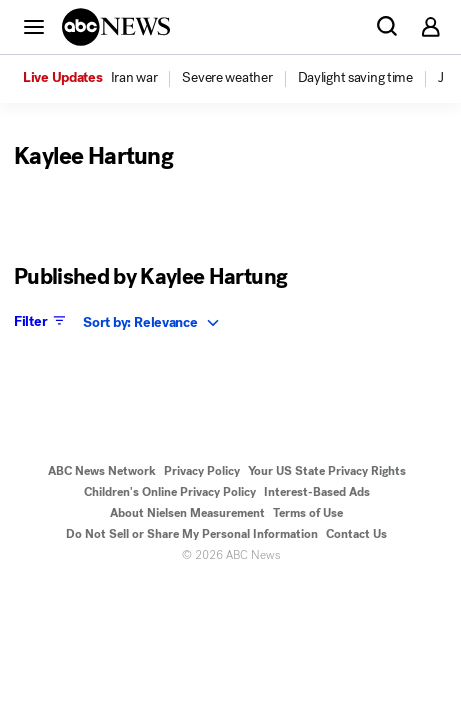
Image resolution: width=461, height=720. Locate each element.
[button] (34, 26)
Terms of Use (308, 513)
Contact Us (356, 534)
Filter (41, 321)
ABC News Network (102, 471)
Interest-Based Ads (317, 492)
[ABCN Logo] (116, 27)
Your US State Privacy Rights (327, 471)
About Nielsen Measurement (187, 513)
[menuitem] (134, 78)
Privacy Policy (202, 471)
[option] (101, 79)
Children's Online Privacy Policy (170, 492)
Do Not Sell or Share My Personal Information (192, 534)
